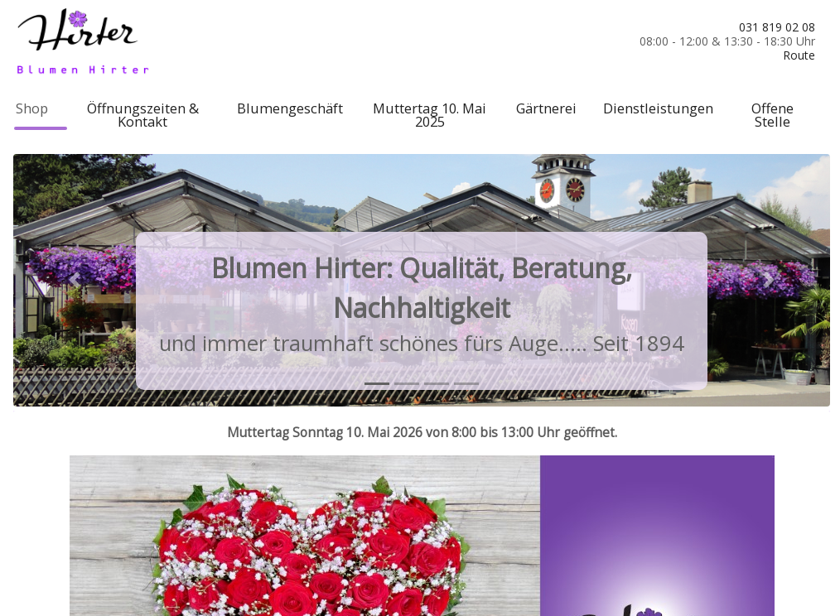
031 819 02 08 (777, 27)
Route (799, 55)
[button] (75, 280)
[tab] (377, 384)
